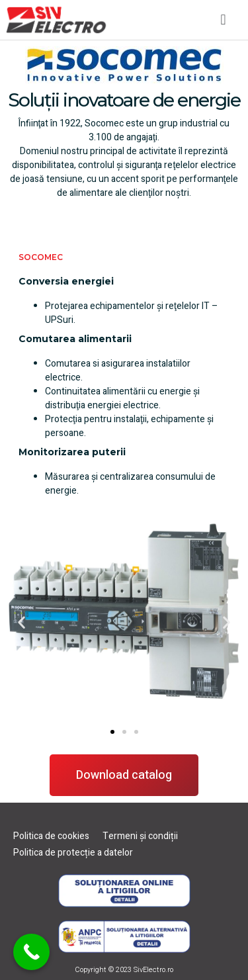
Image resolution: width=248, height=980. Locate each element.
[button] (223, 20)
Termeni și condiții (140, 836)
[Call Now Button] (31, 952)
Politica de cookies (51, 836)
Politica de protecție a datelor (73, 853)
